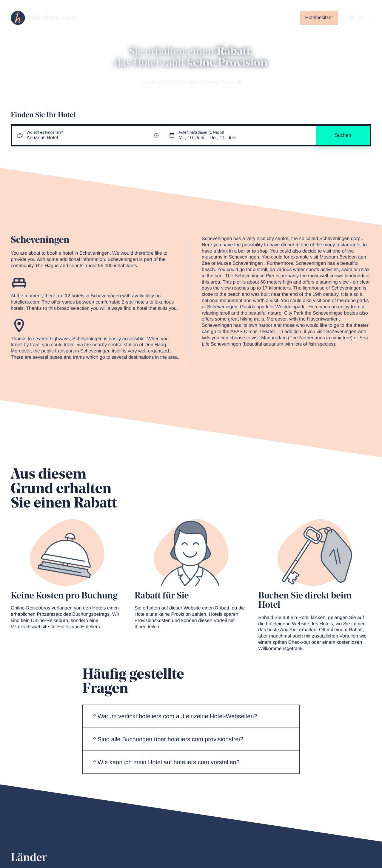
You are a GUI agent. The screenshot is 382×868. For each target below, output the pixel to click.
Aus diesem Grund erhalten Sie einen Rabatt (191, 82)
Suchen (343, 135)
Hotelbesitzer (319, 18)
